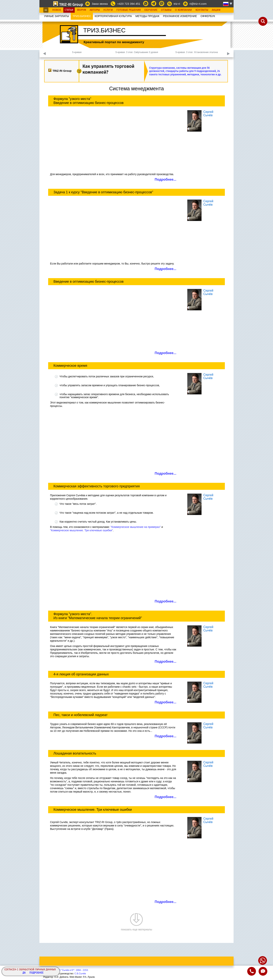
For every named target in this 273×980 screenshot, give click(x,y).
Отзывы (166, 10)
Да (24, 973)
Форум (82, 10)
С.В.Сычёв (80, 974)
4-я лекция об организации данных (81, 674)
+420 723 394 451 (129, 4)
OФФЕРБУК (208, 16)
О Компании (183, 10)
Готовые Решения (129, 10)
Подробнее (36, 973)
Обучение (151, 10)
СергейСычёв (208, 114)
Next (228, 54)
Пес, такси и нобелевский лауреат (81, 715)
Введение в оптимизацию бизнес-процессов (89, 282)
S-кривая (77, 52)
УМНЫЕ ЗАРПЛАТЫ (56, 16)
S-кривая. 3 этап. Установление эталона (197, 52)
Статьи (69, 10)
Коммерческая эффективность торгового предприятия (97, 486)
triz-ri (177, 4)
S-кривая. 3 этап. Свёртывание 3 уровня (137, 52)
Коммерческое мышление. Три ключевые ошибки (93, 810)
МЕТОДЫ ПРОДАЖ (147, 16)
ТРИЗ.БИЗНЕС (82, 16)
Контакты (202, 10)
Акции (216, 10)
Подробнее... (166, 179)
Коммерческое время (70, 366)
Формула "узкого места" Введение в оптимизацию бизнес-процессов (89, 101)
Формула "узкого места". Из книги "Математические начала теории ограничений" (98, 616)
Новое (57, 10)
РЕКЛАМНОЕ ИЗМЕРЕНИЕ (180, 16)
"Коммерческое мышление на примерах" (136, 527)
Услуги (108, 10)
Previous (45, 54)
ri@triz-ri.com (198, 4)
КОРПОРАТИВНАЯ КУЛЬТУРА (113, 16)
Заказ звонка (100, 4)
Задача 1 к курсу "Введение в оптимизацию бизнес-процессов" (103, 192)
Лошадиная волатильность (75, 753)
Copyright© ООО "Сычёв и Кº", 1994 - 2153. (66, 970)
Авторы (95, 10)
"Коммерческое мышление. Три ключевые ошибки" (81, 530)
